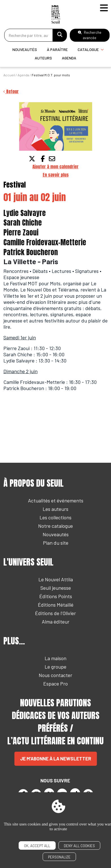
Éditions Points (56, 596)
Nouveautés (25, 49)
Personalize (59, 857)
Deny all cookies (79, 846)
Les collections (56, 517)
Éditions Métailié (56, 605)
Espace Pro (56, 684)
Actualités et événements (56, 500)
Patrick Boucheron (31, 252)
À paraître (57, 49)
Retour (11, 91)
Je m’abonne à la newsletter (56, 758)
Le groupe (56, 667)
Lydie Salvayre (25, 213)
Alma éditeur (56, 622)
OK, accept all (37, 846)
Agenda (69, 58)
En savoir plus (56, 175)
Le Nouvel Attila (56, 579)
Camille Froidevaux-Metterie (45, 242)
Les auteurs (56, 509)
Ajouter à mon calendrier (56, 167)
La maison (56, 658)
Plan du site (56, 543)
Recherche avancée (90, 35)
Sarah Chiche (23, 223)
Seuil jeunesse (56, 588)
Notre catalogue (56, 526)
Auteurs (43, 58)
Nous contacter (56, 675)
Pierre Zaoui (21, 232)
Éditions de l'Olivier (56, 613)
